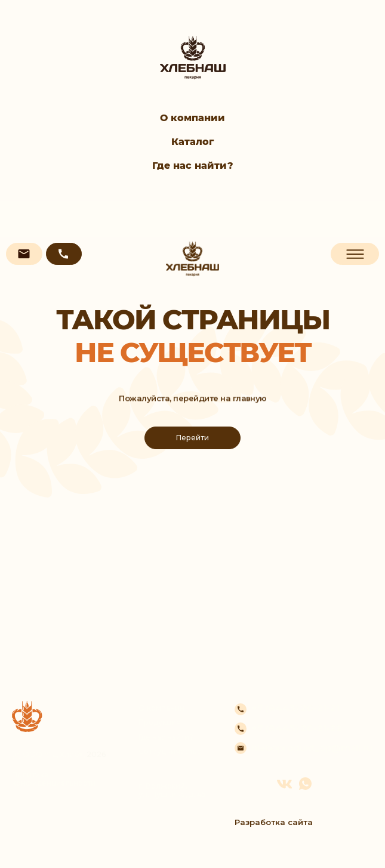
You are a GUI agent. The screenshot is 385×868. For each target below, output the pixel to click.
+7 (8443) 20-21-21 (295, 708)
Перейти (192, 438)
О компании (192, 118)
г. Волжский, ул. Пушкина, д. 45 (172, 790)
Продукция (160, 722)
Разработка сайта (274, 822)
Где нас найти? (193, 166)
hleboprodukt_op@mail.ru (312, 748)
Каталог (192, 142)
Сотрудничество (170, 752)
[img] (192, 259)
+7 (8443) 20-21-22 (297, 728)
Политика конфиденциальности (54, 779)
